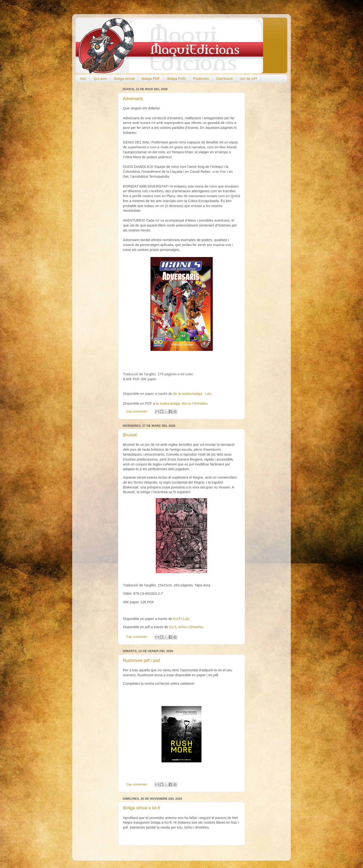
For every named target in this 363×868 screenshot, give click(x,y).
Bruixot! (130, 435)
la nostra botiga (168, 403)
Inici (83, 79)
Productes (201, 79)
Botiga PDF (151, 79)
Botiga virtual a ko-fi (142, 808)
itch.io (186, 403)
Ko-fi (177, 619)
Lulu (208, 394)
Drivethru (201, 403)
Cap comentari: (137, 411)
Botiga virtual (124, 79)
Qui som (100, 79)
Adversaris (133, 99)
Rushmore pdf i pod (141, 661)
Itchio (182, 627)
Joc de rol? (249, 79)
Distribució (224, 79)
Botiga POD (176, 79)
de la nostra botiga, (189, 394)
